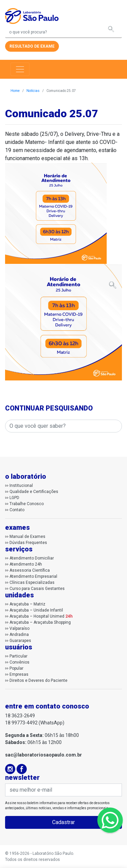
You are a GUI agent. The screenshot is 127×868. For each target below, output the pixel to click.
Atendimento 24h (26, 564)
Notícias (33, 91)
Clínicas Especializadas (32, 582)
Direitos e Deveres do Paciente (38, 680)
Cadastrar (63, 822)
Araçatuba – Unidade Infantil (36, 610)
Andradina (19, 635)
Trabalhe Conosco (27, 504)
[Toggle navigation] (20, 69)
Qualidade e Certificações (34, 492)
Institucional (21, 486)
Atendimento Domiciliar (32, 558)
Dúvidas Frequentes (28, 543)
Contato (17, 510)
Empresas (19, 674)
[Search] (63, 33)
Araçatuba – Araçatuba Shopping (40, 622)
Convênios (19, 662)
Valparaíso (19, 628)
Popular (16, 668)
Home (15, 91)
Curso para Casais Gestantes (37, 589)
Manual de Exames (27, 537)
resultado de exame (32, 46)
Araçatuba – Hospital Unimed (41, 616)
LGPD (14, 498)
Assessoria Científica (30, 570)
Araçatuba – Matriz (27, 604)
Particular (18, 656)
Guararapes (20, 641)
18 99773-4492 (21, 723)
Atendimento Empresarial (33, 576)
